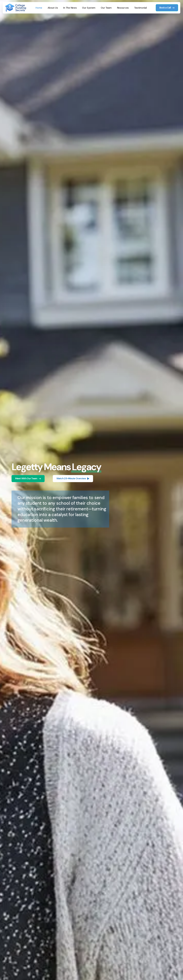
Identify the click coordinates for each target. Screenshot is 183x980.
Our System (89, 8)
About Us (53, 8)
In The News (70, 8)
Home (39, 8)
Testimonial (140, 8)
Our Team (106, 8)
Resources (123, 8)
